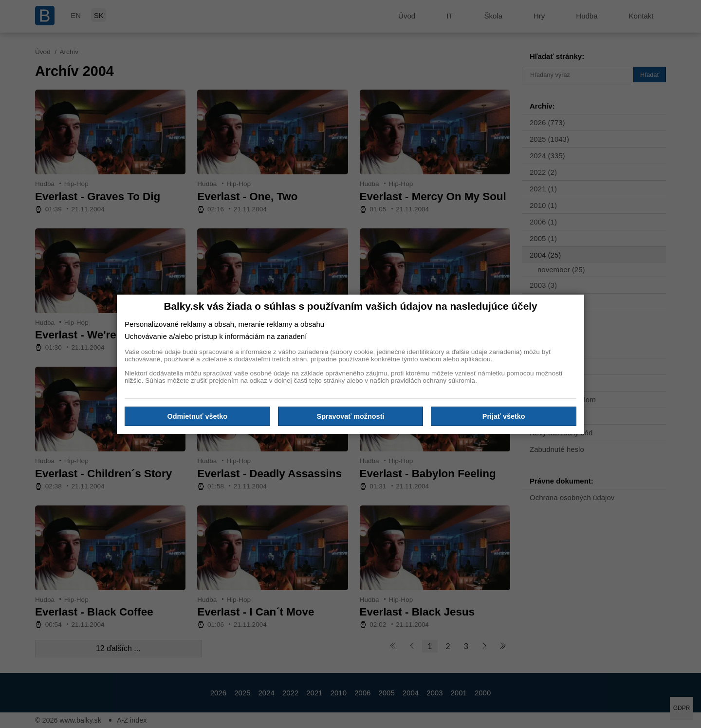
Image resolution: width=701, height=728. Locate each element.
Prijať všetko (504, 416)
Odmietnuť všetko (198, 416)
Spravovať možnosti (351, 416)
